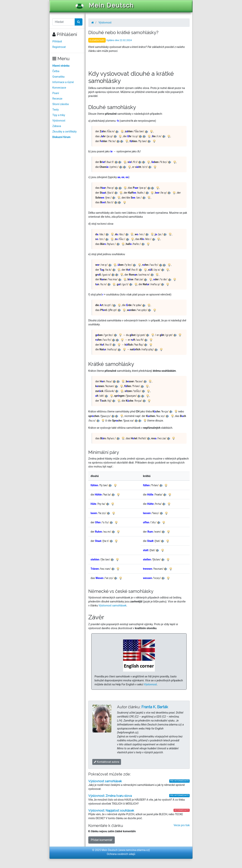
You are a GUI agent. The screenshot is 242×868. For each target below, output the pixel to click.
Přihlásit (57, 41)
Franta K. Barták (155, 707)
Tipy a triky (59, 115)
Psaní (56, 93)
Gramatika (58, 77)
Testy (56, 110)
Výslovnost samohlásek (113, 605)
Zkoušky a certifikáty (64, 132)
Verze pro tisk (182, 825)
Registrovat (59, 47)
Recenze (57, 99)
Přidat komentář (102, 840)
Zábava (57, 126)
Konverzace (59, 88)
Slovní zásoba (60, 104)
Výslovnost (59, 121)
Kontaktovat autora (107, 762)
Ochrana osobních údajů (121, 854)
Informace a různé (63, 82)
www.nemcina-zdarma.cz (134, 850)
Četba (56, 71)
